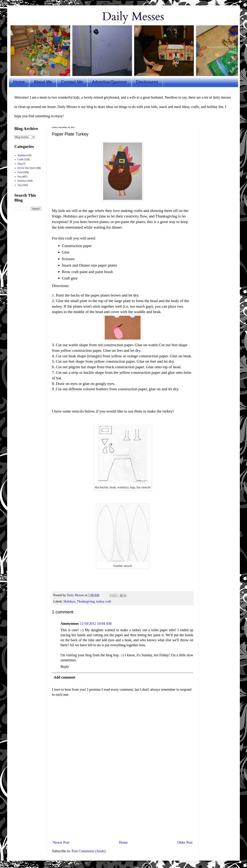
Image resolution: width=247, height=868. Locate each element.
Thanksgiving (86, 601)
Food (20, 172)
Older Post (185, 842)
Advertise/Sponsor (109, 82)
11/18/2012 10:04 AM (96, 623)
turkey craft (104, 601)
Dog (20, 164)
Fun (20, 177)
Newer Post (61, 842)
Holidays (69, 601)
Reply (65, 667)
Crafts (21, 159)
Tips (20, 185)
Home (19, 82)
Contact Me (72, 82)
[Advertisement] (123, 808)
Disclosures (147, 82)
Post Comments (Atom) (89, 851)
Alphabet (22, 155)
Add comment (65, 677)
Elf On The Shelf (26, 168)
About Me (43, 82)
